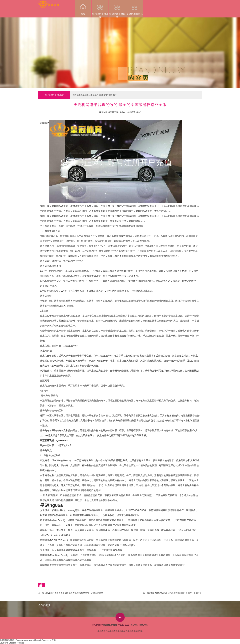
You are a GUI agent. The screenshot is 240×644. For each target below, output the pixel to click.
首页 (83, 8)
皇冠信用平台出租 (117, 9)
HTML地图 (143, 625)
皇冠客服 (131, 631)
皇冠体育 (113, 631)
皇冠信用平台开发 (100, 9)
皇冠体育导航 (103, 631)
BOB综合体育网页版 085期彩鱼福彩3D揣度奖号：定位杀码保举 (75, 593)
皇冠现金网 (122, 631)
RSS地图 (134, 625)
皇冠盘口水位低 (89, 95)
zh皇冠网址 (46, 351)
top (120, 617)
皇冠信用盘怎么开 (134, 9)
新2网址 (139, 631)
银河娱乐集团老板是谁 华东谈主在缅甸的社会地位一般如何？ (174, 593)
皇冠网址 (45, 381)
